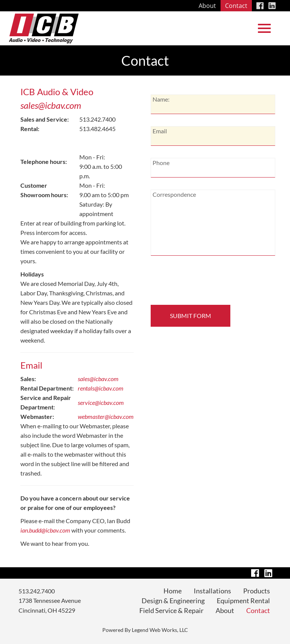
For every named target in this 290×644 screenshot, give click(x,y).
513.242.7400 (37, 591)
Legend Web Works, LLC (160, 630)
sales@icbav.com (51, 105)
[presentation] (202, 283)
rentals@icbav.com (101, 388)
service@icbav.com (101, 402)
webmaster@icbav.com (106, 416)
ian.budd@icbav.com (45, 530)
